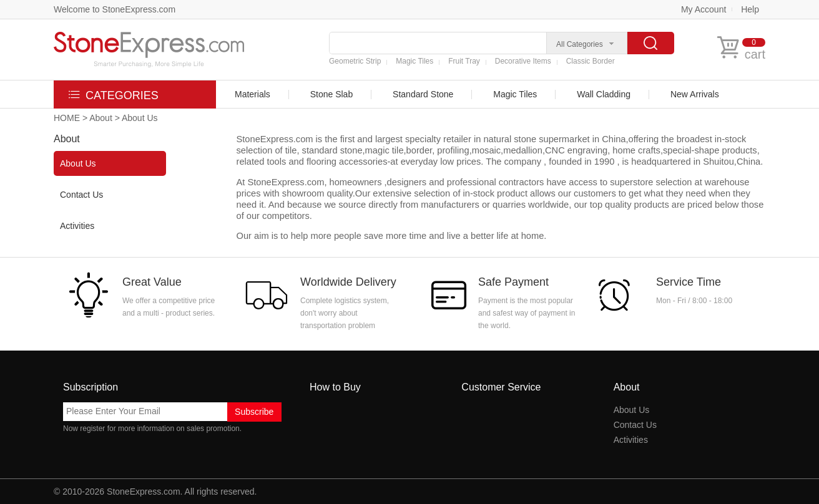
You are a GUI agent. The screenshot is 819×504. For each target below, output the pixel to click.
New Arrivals (695, 94)
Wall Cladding (604, 94)
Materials (253, 94)
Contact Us (81, 195)
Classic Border (591, 61)
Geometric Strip (355, 61)
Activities (77, 226)
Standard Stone (423, 94)
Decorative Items (523, 61)
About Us (78, 163)
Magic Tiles (414, 61)
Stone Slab (332, 94)
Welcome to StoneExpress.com (115, 9)
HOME (67, 118)
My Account (704, 9)
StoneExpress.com (144, 492)
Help (750, 9)
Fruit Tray (464, 61)
